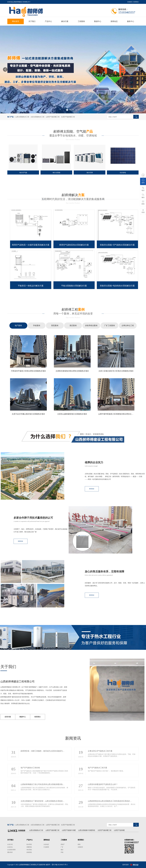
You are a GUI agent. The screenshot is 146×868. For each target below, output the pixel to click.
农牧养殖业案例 (91, 325)
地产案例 (18, 325)
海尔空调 (90, 173)
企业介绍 (10, 844)
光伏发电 (123, 173)
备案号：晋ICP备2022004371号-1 (57, 865)
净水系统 (29, 850)
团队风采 (10, 852)
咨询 (143, 181)
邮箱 (79, 844)
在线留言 (130, 2)
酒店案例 (73, 325)
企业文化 (10, 847)
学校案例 (37, 325)
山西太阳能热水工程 (22, 117)
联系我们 (136, 2)
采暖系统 (29, 847)
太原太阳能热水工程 (37, 117)
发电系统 (29, 852)
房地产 (63, 844)
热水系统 (29, 844)
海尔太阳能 (56, 173)
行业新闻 (46, 847)
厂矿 (62, 847)
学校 (62, 852)
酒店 (62, 850)
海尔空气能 (23, 173)
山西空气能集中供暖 (69, 830)
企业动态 (46, 844)
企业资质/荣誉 (11, 850)
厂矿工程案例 (110, 325)
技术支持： (131, 865)
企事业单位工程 (128, 325)
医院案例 (55, 325)
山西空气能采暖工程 (53, 117)
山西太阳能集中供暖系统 (87, 830)
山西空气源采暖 (119, 830)
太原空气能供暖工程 (68, 117)
